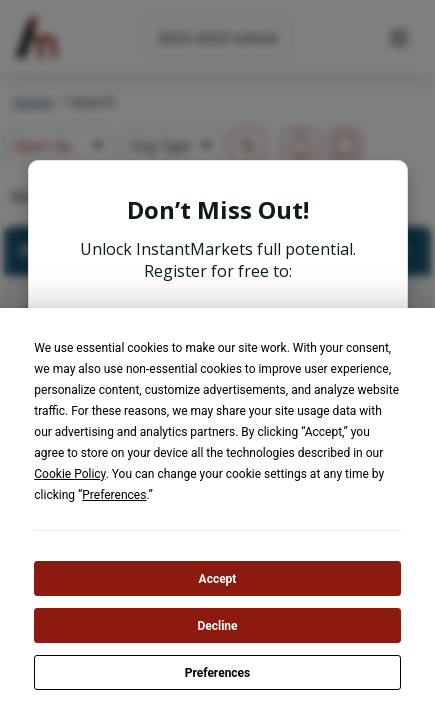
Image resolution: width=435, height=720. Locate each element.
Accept (218, 579)
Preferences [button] (114, 495)
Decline (217, 626)
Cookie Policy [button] (69, 474)
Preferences (218, 673)
